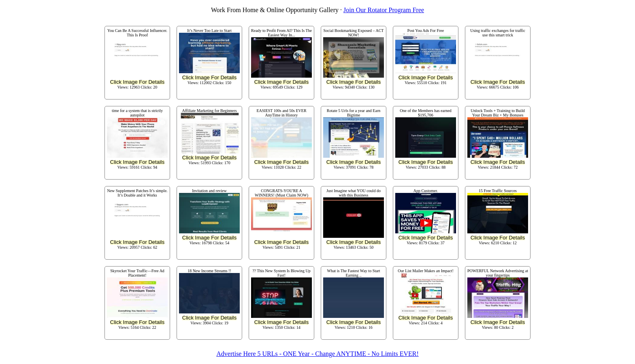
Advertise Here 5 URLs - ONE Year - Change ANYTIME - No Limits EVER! (317, 354)
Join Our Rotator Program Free (384, 10)
